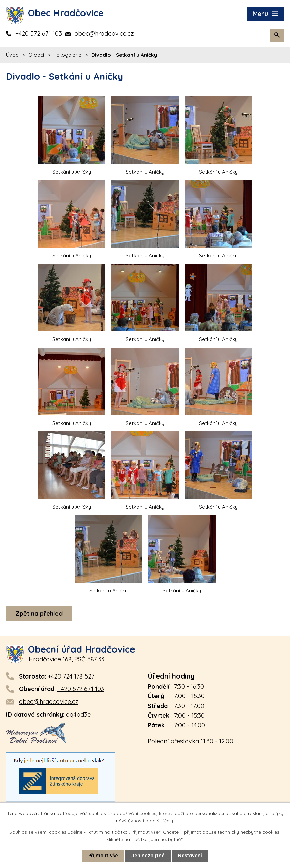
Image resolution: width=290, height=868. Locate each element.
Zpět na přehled (39, 614)
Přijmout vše (103, 856)
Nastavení (190, 856)
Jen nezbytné (148, 856)
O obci (36, 55)
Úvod (12, 55)
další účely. (162, 821)
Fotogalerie (68, 55)
